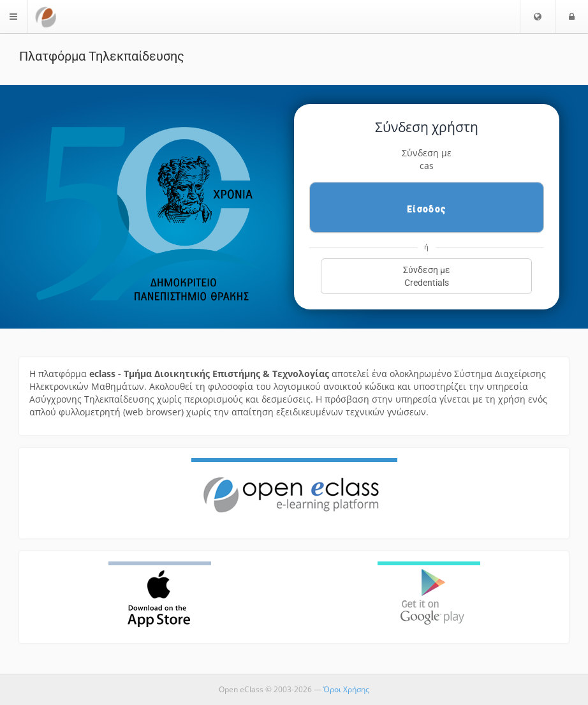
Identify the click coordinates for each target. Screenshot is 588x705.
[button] (538, 17)
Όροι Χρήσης (346, 689)
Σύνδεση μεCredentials (427, 276)
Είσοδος (427, 209)
